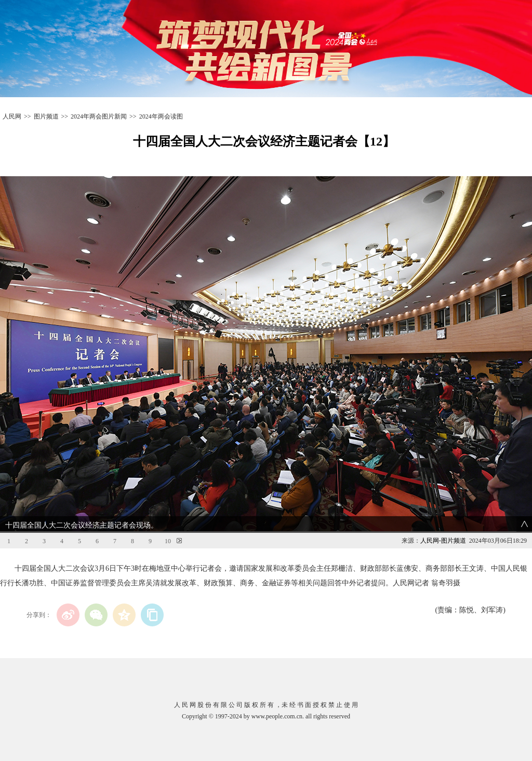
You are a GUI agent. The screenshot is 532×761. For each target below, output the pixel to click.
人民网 (12, 116)
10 (168, 541)
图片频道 (46, 116)
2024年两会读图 (161, 116)
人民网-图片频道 (443, 541)
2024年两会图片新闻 (99, 116)
